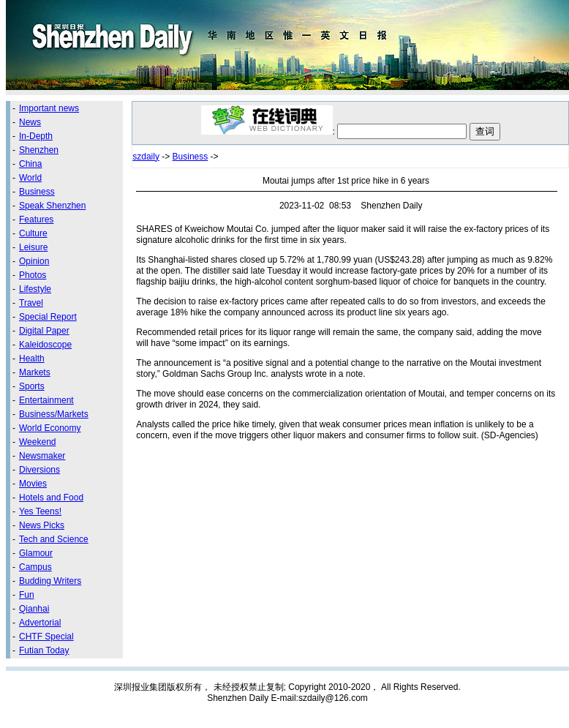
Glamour (36, 553)
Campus (35, 567)
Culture (33, 233)
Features (36, 219)
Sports (32, 386)
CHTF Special (46, 637)
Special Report (48, 317)
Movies (33, 484)
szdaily (146, 157)
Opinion (34, 261)
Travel (31, 303)
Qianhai (34, 609)
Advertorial (40, 623)
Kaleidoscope (45, 345)
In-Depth (36, 136)
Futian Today (44, 650)
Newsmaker (42, 456)
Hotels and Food (51, 498)
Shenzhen (39, 150)
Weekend (37, 442)
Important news (49, 108)
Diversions (39, 470)
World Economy (50, 428)
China (30, 164)
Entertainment (46, 400)
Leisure (33, 247)
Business (37, 192)
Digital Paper (44, 331)
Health (32, 359)
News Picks (42, 525)
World (30, 178)
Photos (33, 275)
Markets (35, 372)
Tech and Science (54, 539)
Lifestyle (35, 289)
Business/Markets (54, 414)
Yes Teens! (40, 511)
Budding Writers (50, 581)
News (30, 122)
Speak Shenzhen (52, 206)
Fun (27, 595)
